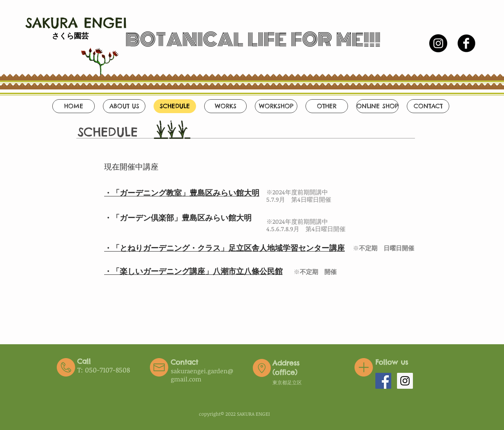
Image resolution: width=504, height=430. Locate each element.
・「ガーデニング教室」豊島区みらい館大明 (182, 193)
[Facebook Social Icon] (383, 381)
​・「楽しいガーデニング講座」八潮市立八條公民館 (193, 271)
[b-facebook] (466, 43)
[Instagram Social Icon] (405, 381)
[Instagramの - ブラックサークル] (438, 43)
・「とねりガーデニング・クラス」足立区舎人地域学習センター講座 (224, 248)
